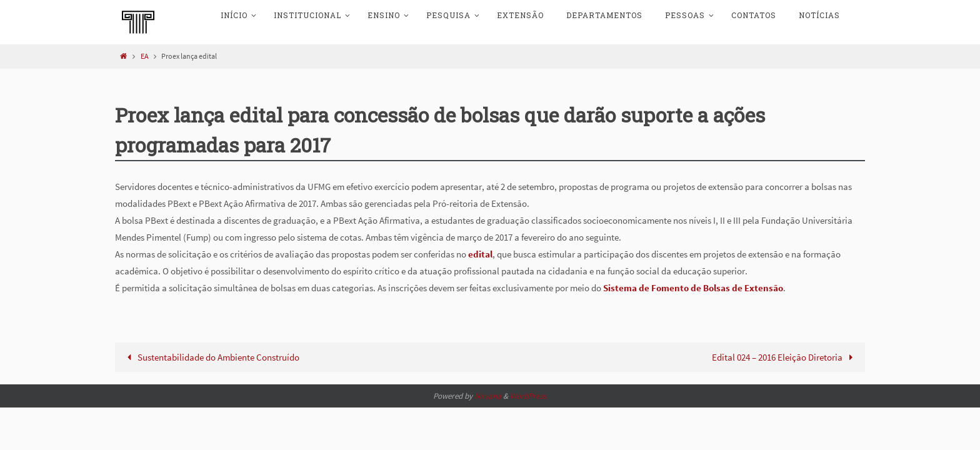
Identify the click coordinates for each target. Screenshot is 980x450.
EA (145, 56)
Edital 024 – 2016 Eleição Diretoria (785, 357)
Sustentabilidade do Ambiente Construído (211, 357)
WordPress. (529, 396)
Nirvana (488, 396)
